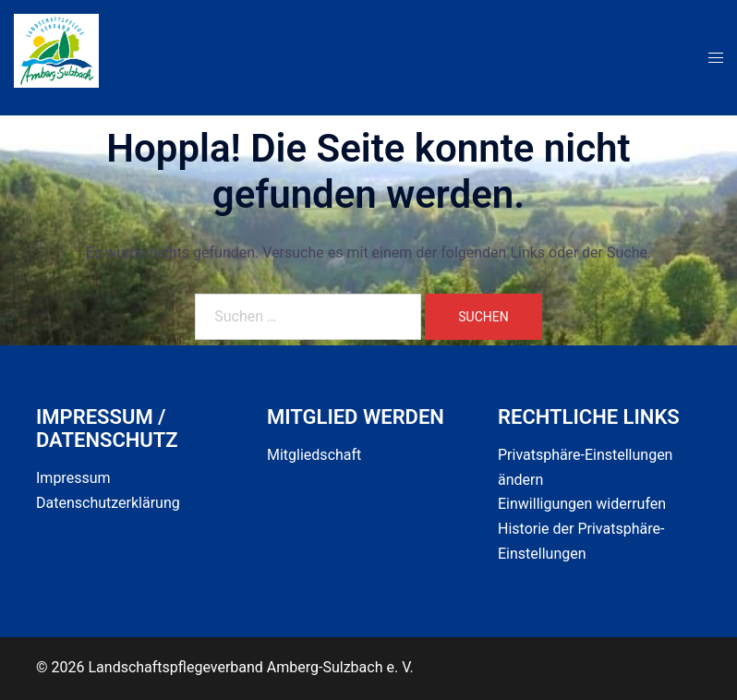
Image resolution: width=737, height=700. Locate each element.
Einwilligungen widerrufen (582, 504)
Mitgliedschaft (314, 455)
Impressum (73, 478)
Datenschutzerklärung (108, 503)
